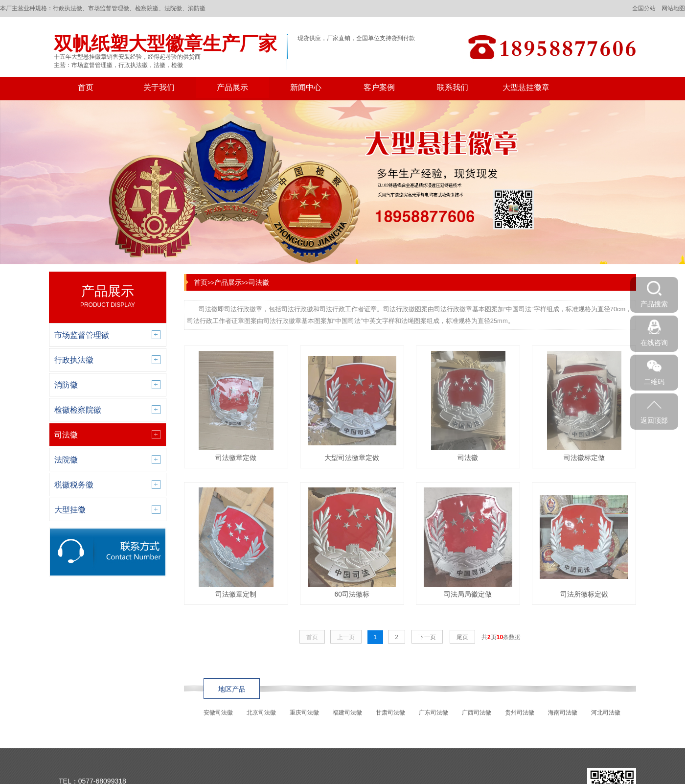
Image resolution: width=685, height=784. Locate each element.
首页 (86, 87)
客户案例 (379, 87)
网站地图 (673, 8)
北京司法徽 (261, 713)
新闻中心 (306, 87)
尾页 (462, 637)
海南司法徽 (563, 713)
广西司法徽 (477, 713)
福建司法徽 (347, 713)
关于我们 (159, 87)
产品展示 (232, 87)
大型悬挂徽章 (526, 87)
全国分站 (644, 8)
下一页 (427, 637)
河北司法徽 (606, 713)
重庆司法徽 (304, 713)
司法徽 (259, 282)
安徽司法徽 (218, 713)
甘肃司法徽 (390, 713)
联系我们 (453, 87)
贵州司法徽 (520, 713)
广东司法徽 (434, 713)
